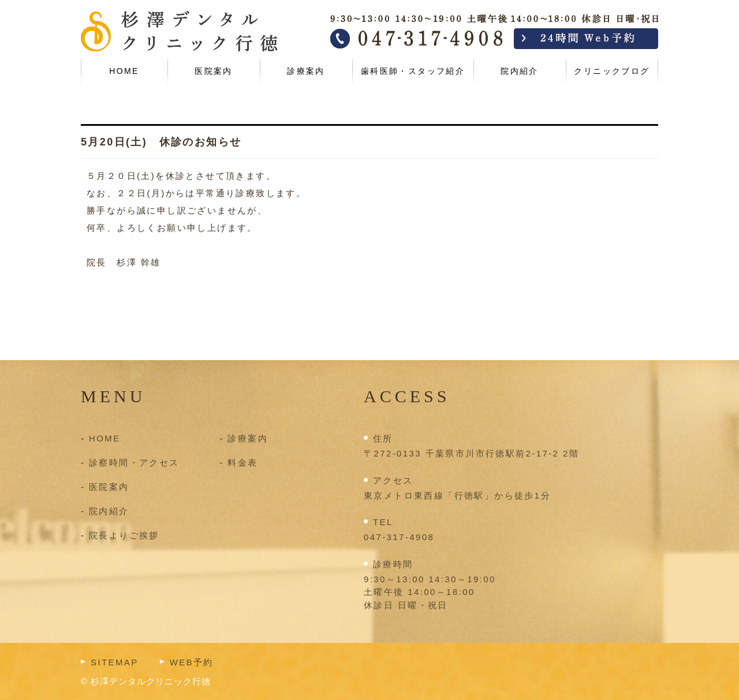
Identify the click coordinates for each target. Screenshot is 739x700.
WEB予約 (192, 662)
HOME (124, 71)
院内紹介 (520, 71)
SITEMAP (115, 662)
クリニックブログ (612, 71)
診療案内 (306, 71)
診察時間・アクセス (134, 463)
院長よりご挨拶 (124, 535)
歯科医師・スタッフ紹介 (413, 71)
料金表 (242, 463)
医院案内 (214, 71)
